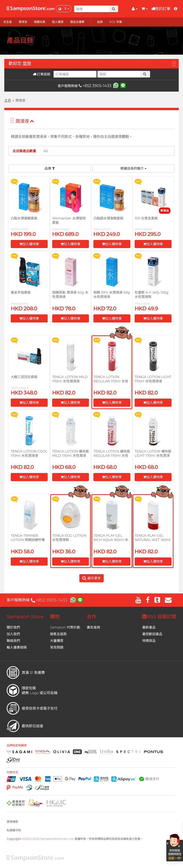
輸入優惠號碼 (17, 647)
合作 (91, 617)
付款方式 (12, 772)
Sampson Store (25, 617)
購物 (55, 617)
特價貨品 (149, 641)
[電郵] (119, 74)
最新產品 (149, 627)
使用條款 (12, 822)
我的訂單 (161, 9)
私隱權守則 (14, 830)
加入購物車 (29, 244)
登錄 (27, 63)
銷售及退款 (58, 634)
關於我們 (13, 627)
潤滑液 (25, 121)
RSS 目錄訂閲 (159, 617)
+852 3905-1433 (95, 86)
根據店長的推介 (133, 168)
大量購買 (57, 641)
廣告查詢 (93, 627)
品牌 (50, 168)
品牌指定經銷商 (17, 745)
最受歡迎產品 (152, 634)
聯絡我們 (13, 641)
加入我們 (13, 634)
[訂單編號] (75, 74)
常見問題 (57, 647)
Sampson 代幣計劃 (65, 627)
